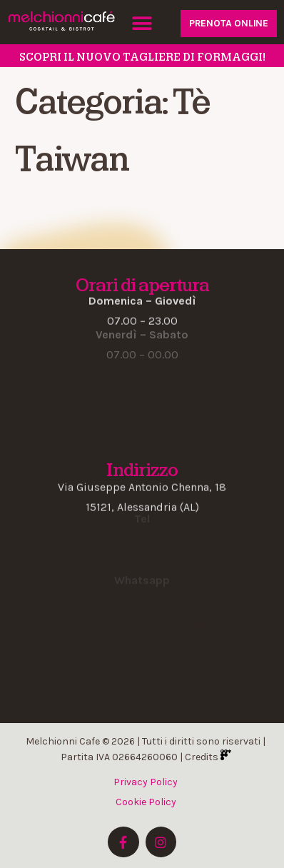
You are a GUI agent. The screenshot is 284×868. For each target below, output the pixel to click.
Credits (208, 757)
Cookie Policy (146, 802)
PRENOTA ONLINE (229, 23)
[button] (142, 23)
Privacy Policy (146, 782)
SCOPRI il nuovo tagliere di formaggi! (142, 57)
